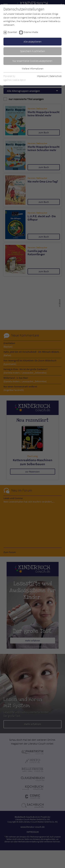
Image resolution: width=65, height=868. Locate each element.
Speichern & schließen (33, 51)
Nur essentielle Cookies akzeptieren (32, 61)
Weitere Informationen (33, 69)
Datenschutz (56, 76)
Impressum (43, 76)
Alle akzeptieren (33, 41)
